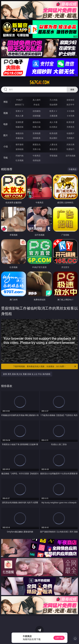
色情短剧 (37, 160)
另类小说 (37, 149)
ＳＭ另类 (70, 116)
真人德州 (37, 100)
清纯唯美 (37, 138)
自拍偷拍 (37, 111)
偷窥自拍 (20, 133)
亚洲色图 (37, 133)
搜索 (72, 89)
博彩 (6, 102)
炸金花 (37, 105)
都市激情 (20, 144)
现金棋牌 (53, 105)
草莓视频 (53, 156)
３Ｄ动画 (70, 111)
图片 (6, 135)
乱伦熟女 (53, 127)
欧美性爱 (70, 122)
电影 (6, 124)
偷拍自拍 (37, 122)
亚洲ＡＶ (20, 111)
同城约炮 (20, 156)
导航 (6, 158)
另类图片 (70, 138)
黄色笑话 (53, 149)
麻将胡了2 (20, 105)
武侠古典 (70, 144)
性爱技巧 (70, 149)
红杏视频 (20, 160)
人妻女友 (53, 144)
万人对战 (53, 100)
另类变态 (70, 127)
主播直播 (53, 116)
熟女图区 (53, 138)
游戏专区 (70, 100)
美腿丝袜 (20, 138)
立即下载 (59, 638)
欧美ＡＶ (53, 111)
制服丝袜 (20, 127)
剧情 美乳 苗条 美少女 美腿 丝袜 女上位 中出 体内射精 (27, 374)
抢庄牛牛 (70, 105)
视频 (6, 113)
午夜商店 (37, 156)
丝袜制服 (37, 116)
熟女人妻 (20, 116)
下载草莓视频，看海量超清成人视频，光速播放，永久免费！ (45, 366)
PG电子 (20, 100)
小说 (6, 146)
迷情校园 (20, 149)
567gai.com (39, 82)
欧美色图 (53, 133)
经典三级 (37, 127)
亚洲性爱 (20, 122)
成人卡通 (53, 122)
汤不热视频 (70, 156)
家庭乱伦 (37, 144)
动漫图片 (70, 133)
